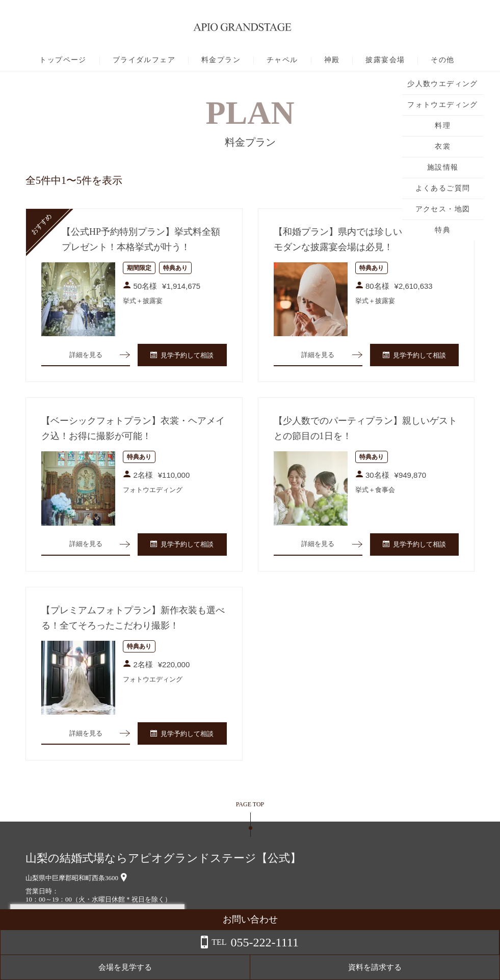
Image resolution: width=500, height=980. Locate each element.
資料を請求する (459, 967)
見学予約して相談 (182, 356)
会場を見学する (378, 967)
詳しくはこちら (103, 954)
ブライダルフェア (144, 60)
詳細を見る (86, 356)
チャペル (282, 60)
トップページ (63, 60)
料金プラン (221, 60)
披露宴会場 (385, 60)
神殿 (332, 60)
